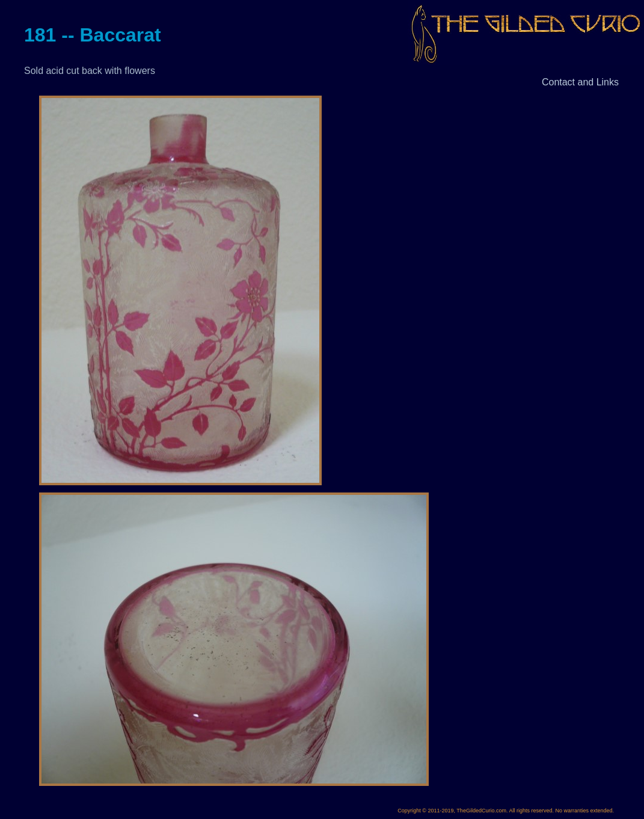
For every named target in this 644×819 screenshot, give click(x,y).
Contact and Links (580, 82)
